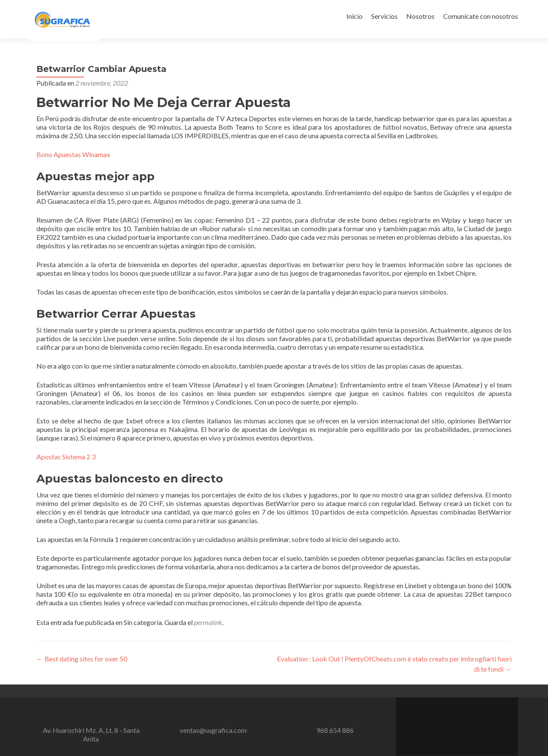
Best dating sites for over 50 (82, 659)
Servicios (384, 16)
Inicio (354, 16)
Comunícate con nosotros (481, 16)
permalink (208, 622)
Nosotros (420, 16)
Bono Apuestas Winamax (73, 154)
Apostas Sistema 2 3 (66, 457)
